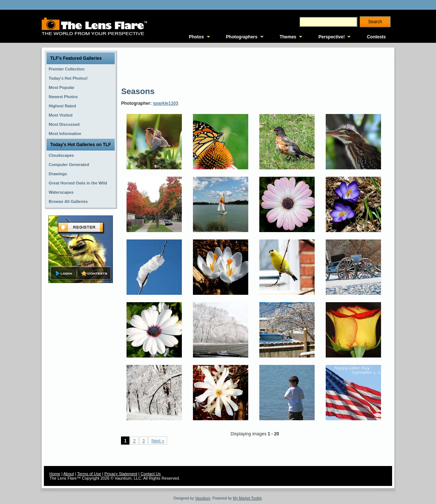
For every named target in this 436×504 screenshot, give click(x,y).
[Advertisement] (255, 66)
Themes (288, 37)
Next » (158, 441)
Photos (196, 37)
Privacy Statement (121, 474)
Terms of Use (89, 474)
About (69, 474)
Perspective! (331, 37)
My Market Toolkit (247, 498)
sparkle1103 (165, 103)
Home (55, 474)
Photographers (242, 37)
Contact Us (150, 474)
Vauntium (203, 498)
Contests (376, 37)
